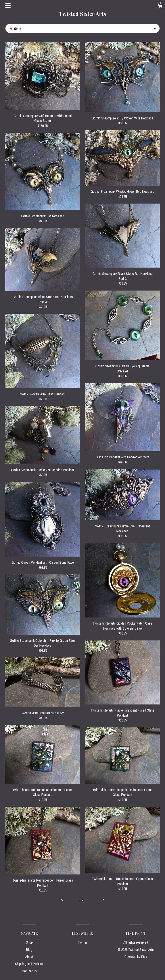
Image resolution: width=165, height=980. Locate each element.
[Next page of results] (103, 900)
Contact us (29, 971)
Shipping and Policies (29, 964)
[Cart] (160, 7)
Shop (29, 942)
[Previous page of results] (62, 900)
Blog (29, 950)
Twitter (82, 942)
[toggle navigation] (8, 6)
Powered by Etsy (136, 957)
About (29, 957)
